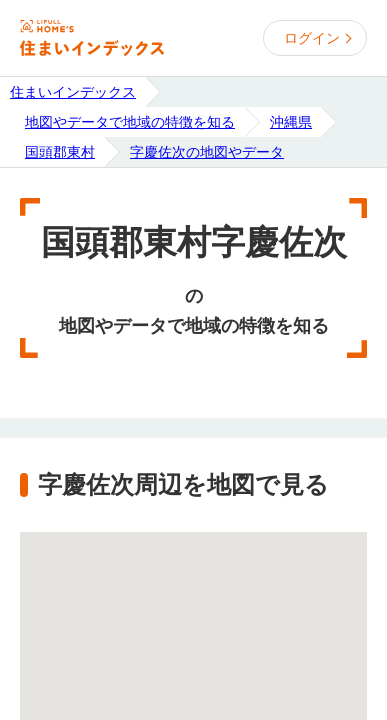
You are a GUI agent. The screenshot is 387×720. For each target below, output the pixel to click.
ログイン (312, 38)
